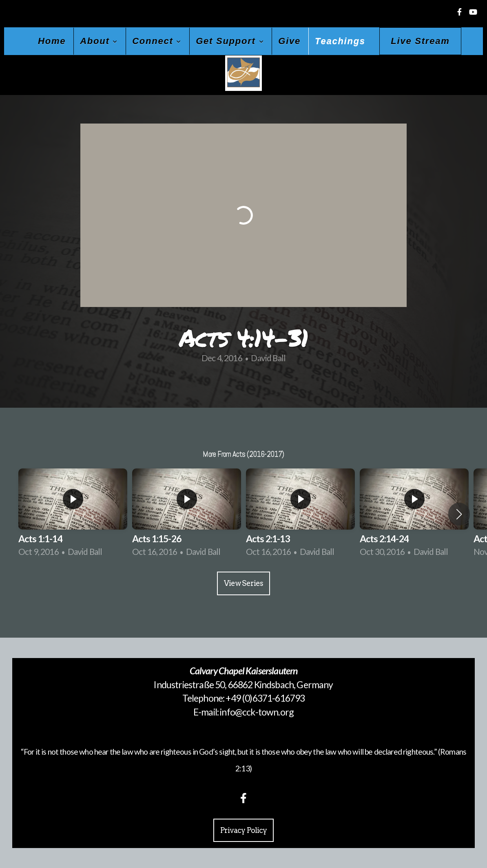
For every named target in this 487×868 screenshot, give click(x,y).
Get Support (230, 41)
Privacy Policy (243, 830)
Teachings (340, 41)
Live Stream (420, 41)
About (99, 41)
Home (52, 41)
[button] (459, 514)
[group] (73, 514)
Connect (157, 41)
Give (289, 41)
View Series (243, 583)
